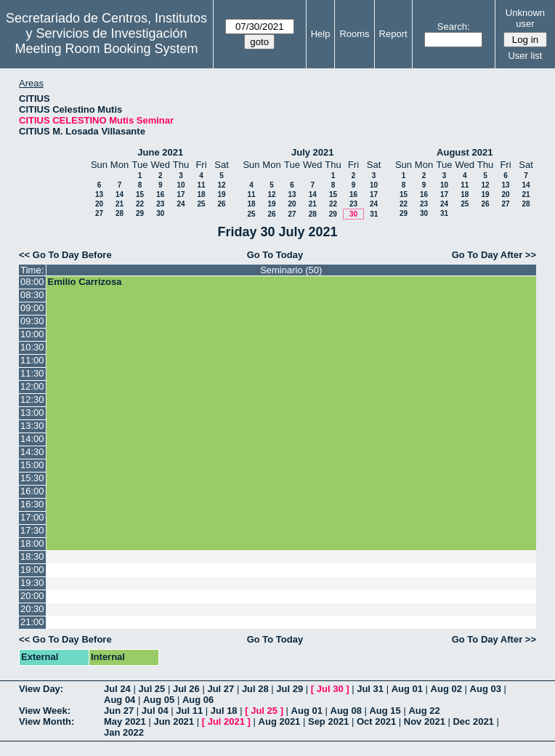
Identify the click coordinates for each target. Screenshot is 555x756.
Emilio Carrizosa (85, 282)
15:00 (32, 465)
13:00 (32, 413)
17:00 (32, 517)
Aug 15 (385, 711)
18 (201, 194)
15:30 (32, 478)
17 (181, 194)
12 (221, 185)
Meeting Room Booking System (106, 49)
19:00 (32, 570)
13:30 (32, 426)
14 (119, 194)
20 (99, 204)
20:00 (32, 596)
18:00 (32, 543)
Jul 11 (189, 711)
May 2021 (125, 721)
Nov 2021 (425, 721)
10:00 (32, 334)
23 (160, 204)
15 (140, 194)
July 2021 (313, 152)
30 (160, 213)
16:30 (32, 504)
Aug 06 (198, 700)
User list (525, 56)
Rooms (354, 34)
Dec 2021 (473, 721)
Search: (454, 27)
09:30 (32, 321)
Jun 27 (119, 711)
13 (99, 194)
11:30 (32, 373)
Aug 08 (346, 711)
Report (393, 34)
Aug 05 (159, 700)
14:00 (32, 439)
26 (221, 204)
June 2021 (160, 152)
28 (119, 213)
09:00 (32, 308)
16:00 (32, 491)
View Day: (41, 689)
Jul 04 (155, 711)
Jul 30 (330, 689)
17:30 (32, 530)
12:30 (32, 399)
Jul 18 (224, 711)
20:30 (32, 609)
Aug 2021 (280, 721)
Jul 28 (255, 689)
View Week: (45, 711)
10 (181, 185)
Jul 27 (220, 689)
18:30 (32, 556)
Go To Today (275, 255)
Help (321, 34)
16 (160, 194)
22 (140, 204)
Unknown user (525, 18)
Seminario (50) (291, 270)
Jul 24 (117, 689)
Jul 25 (151, 689)
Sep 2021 (328, 721)
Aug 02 (446, 689)
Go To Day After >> (494, 255)
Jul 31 (370, 689)
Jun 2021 (174, 721)
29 (140, 213)
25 (201, 204)
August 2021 (465, 152)
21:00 (32, 622)
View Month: (46, 721)
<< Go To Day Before (65, 255)
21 (119, 204)
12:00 (32, 386)
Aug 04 (119, 700)
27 (99, 213)
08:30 (32, 295)
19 (221, 194)
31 (374, 214)
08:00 (32, 282)
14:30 (32, 452)
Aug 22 (424, 711)
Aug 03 (486, 689)
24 (181, 204)
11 (201, 185)
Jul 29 (289, 689)
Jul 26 (186, 689)
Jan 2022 (124, 732)
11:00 (32, 360)
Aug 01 (407, 689)
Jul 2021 (226, 721)
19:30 (32, 583)
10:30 (32, 347)
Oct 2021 (376, 721)
